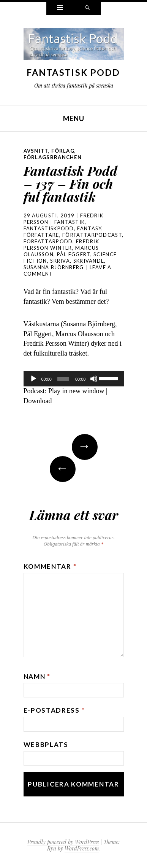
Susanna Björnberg (54, 267)
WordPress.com (82, 848)
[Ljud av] (94, 379)
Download (38, 401)
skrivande (89, 261)
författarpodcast (92, 235)
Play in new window (76, 391)
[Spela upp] (33, 379)
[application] (74, 379)
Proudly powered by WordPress (63, 842)
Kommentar (50, 566)
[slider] (63, 379)
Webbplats (46, 744)
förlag (63, 151)
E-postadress (54, 710)
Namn (37, 676)
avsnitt (36, 151)
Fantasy (89, 228)
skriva (60, 261)
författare (41, 235)
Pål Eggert (74, 254)
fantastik (70, 222)
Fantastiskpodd (49, 228)
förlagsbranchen (53, 157)
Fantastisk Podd (73, 72)
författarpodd (48, 241)
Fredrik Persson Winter (62, 245)
